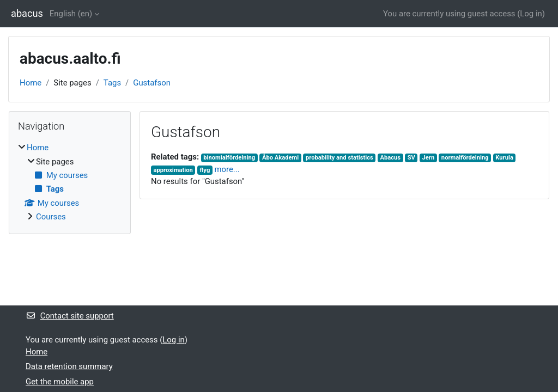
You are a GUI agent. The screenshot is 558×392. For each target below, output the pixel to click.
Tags (112, 83)
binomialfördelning (229, 158)
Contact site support (70, 316)
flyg (205, 170)
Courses (51, 217)
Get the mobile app (60, 382)
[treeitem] (70, 182)
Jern (429, 158)
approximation (173, 170)
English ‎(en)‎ (71, 14)
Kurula (504, 158)
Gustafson (152, 83)
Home (31, 83)
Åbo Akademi (280, 158)
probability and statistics (339, 158)
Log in (531, 14)
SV (411, 158)
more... (227, 169)
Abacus (390, 158)
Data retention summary (69, 366)
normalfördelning (465, 158)
